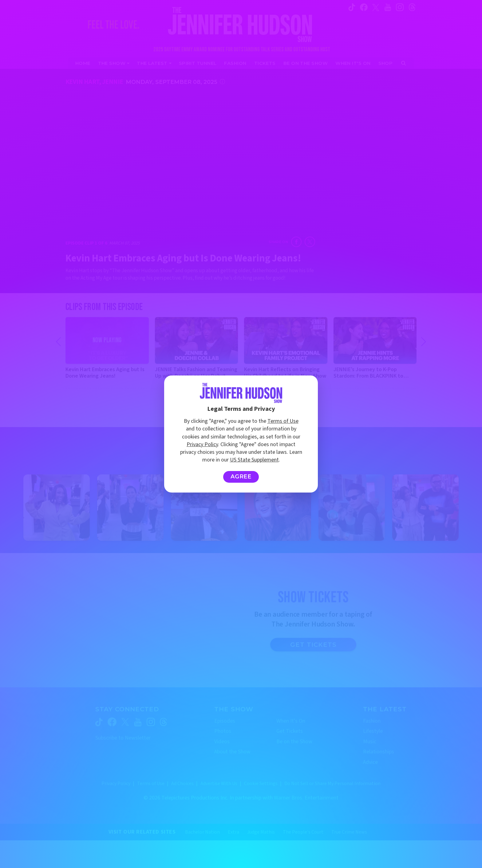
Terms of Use (283, 421)
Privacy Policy (202, 444)
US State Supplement (254, 460)
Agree (241, 477)
